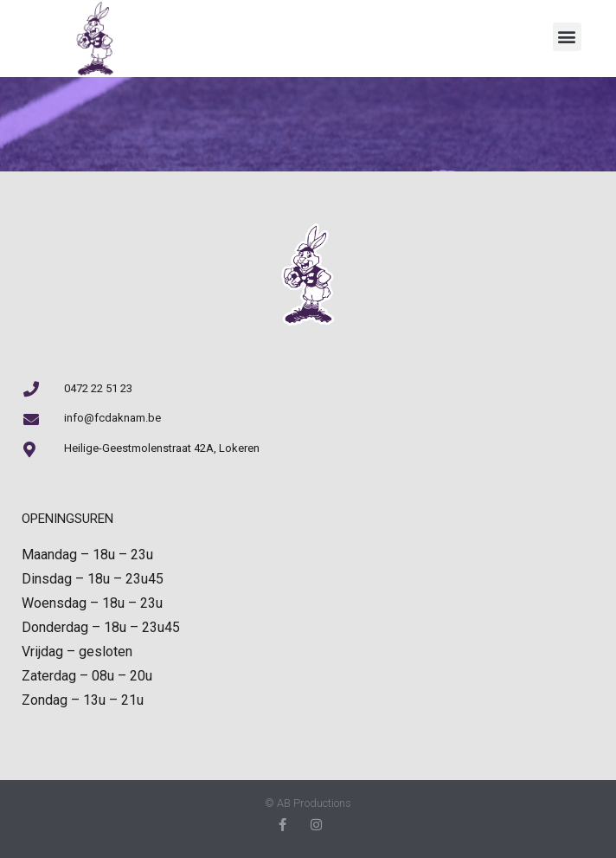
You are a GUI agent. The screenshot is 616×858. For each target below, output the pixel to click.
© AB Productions (308, 803)
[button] (567, 37)
